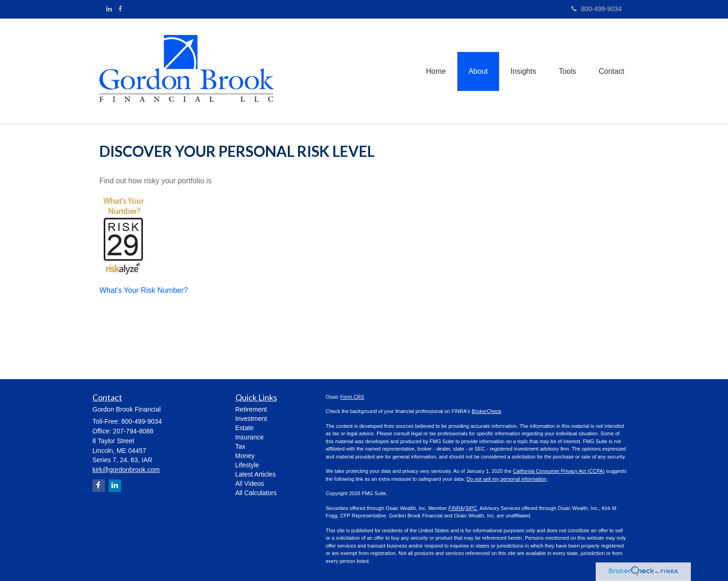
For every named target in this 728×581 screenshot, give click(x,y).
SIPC (471, 508)
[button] (476, 71)
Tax (240, 446)
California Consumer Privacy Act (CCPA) (559, 471)
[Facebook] (120, 9)
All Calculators (256, 493)
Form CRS (352, 397)
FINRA (456, 508)
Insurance (250, 437)
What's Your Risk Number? (144, 290)
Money (245, 456)
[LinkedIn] (109, 9)
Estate (245, 428)
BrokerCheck (487, 411)
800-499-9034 (597, 9)
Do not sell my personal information (507, 479)
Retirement (251, 409)
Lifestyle (247, 465)
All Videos (250, 484)
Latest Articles (256, 474)
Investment (251, 419)
